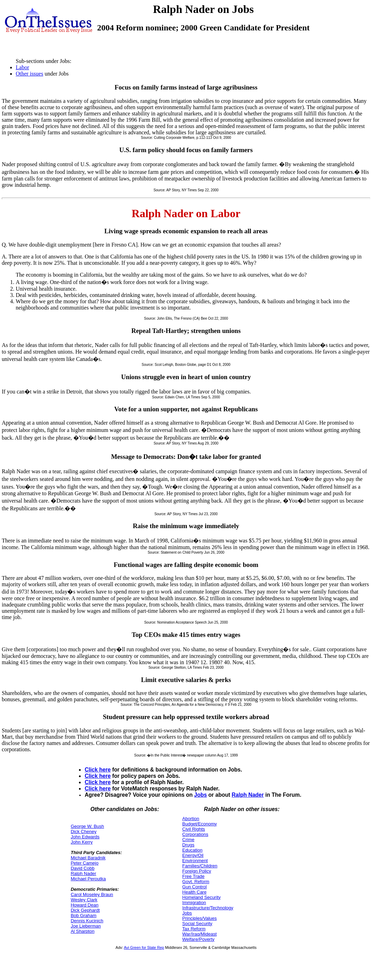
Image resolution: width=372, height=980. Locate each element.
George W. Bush (87, 826)
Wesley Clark (84, 900)
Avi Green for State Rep (144, 947)
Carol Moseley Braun (92, 894)
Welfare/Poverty (198, 939)
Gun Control (195, 887)
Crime (188, 840)
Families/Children (200, 866)
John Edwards (85, 837)
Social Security (197, 924)
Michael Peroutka (88, 879)
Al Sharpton (82, 931)
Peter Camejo (84, 863)
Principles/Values (200, 918)
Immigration (194, 903)
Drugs (188, 845)
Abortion (191, 819)
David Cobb (82, 868)
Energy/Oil (193, 855)
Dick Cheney (83, 832)
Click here (98, 770)
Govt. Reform (196, 882)
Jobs (200, 795)
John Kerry (82, 842)
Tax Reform (194, 929)
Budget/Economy (200, 824)
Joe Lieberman (86, 926)
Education (192, 850)
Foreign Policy (197, 871)
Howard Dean (85, 905)
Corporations (195, 834)
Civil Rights (194, 829)
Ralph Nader (248, 795)
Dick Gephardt (85, 910)
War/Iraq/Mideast (200, 934)
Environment (195, 861)
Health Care (194, 892)
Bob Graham (83, 915)
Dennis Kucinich (87, 921)
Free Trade (194, 876)
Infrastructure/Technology (208, 908)
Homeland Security (202, 897)
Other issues (30, 74)
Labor (22, 67)
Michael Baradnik (88, 858)
